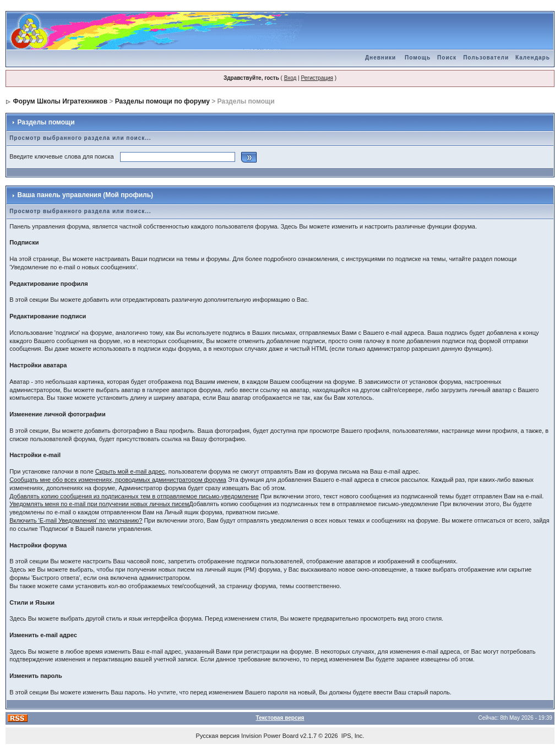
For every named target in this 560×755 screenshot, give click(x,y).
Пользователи (486, 58)
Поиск (447, 58)
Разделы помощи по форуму (162, 101)
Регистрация (317, 78)
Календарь (533, 58)
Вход (290, 78)
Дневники (380, 58)
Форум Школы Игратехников (61, 101)
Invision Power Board (270, 736)
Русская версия (218, 736)
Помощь (418, 58)
